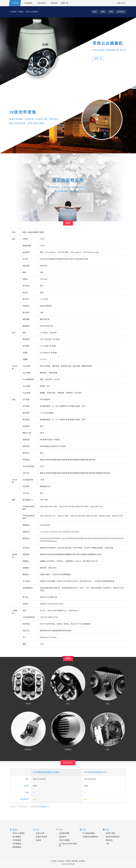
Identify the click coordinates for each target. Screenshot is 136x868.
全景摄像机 (17, 844)
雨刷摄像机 (17, 847)
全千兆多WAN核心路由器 (68, 845)
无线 (59, 830)
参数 (103, 12)
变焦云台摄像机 (32, 12)
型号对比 (121, 12)
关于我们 (54, 861)
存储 (83, 830)
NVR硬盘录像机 (89, 833)
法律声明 (68, 861)
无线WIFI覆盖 (64, 840)
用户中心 (121, 3)
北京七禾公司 (70, 864)
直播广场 (65, 3)
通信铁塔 (63, 837)
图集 (111, 12)
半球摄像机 (17, 840)
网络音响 (109, 840)
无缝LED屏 (40, 833)
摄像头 (21, 12)
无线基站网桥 (64, 833)
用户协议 (61, 861)
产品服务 (13, 12)
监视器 (38, 840)
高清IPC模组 (110, 833)
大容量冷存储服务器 (90, 837)
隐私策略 (75, 861)
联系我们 (82, 861)
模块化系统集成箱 (113, 837)
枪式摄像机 (17, 837)
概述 (95, 12)
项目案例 (54, 3)
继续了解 (98, 58)
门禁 (107, 844)
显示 (36, 830)
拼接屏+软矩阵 (41, 837)
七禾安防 (15, 3)
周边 (106, 830)
